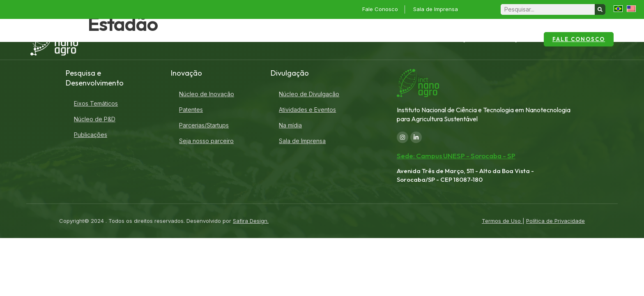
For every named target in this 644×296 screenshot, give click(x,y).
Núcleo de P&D (95, 119)
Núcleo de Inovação (207, 94)
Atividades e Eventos (307, 110)
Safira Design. (251, 221)
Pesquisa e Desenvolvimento (391, 39)
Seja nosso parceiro (206, 141)
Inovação (464, 39)
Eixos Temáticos (96, 103)
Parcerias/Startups (204, 125)
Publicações (91, 135)
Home (198, 39)
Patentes (191, 110)
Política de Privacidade (555, 221)
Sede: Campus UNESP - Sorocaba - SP (456, 156)
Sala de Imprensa (302, 141)
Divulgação (512, 39)
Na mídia (290, 125)
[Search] (600, 9)
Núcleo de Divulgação (309, 94)
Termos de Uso (502, 221)
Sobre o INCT (231, 39)
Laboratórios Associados (297, 39)
